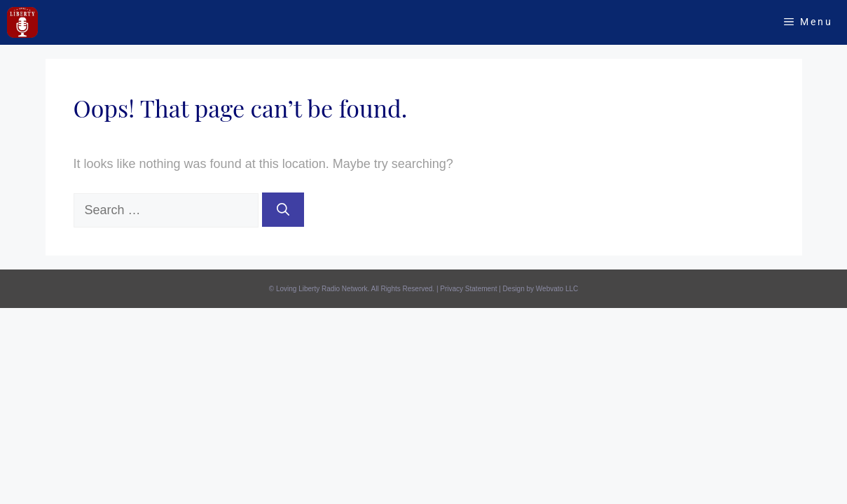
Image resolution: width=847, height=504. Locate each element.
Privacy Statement (468, 289)
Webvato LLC (557, 289)
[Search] (283, 210)
